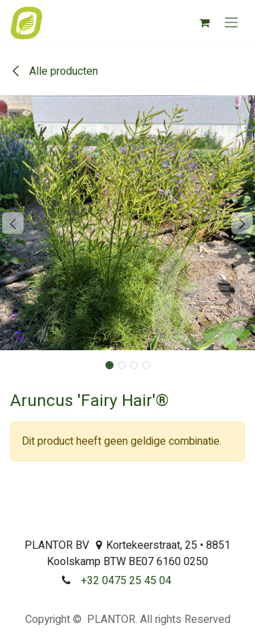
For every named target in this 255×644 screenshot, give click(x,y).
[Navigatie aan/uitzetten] (231, 23)
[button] (13, 223)
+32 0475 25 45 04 (126, 581)
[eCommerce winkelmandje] (204, 22)
